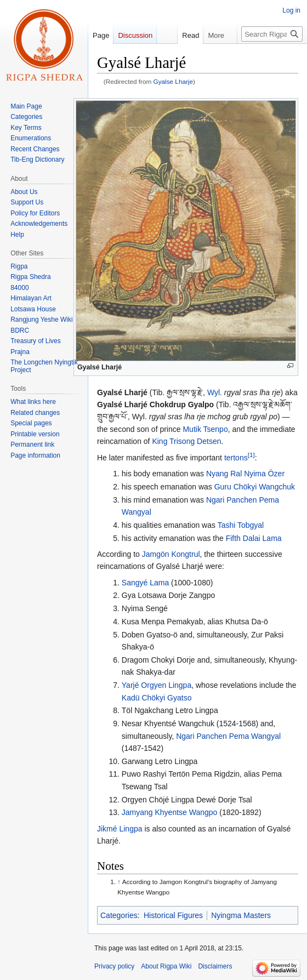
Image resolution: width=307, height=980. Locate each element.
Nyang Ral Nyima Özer (245, 474)
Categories (119, 915)
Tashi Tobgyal (241, 525)
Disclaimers (215, 966)
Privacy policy (114, 966)
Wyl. (215, 392)
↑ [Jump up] (119, 882)
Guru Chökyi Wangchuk (255, 487)
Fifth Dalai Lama (254, 538)
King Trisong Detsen (186, 441)
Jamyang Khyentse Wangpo (170, 812)
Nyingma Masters (241, 915)
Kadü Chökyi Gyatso (157, 698)
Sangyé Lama (145, 583)
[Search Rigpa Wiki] (272, 34)
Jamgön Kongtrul (171, 554)
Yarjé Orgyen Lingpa (157, 685)
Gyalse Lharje (174, 81)
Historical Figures (173, 915)
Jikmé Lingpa (120, 829)
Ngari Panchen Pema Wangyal (228, 736)
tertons (236, 458)
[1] (251, 455)
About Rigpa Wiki (166, 966)
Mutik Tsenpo (205, 429)
